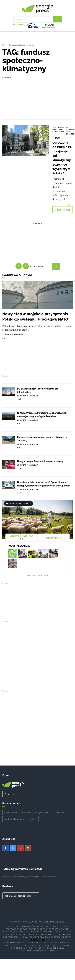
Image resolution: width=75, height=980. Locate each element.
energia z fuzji (41, 813)
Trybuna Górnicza (50, 877)
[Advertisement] (35, 96)
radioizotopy (11, 813)
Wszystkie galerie (38, 576)
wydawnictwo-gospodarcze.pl (25, 877)
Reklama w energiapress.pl (20, 896)
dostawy (26, 813)
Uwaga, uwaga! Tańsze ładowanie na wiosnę (40, 462)
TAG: (55, 127)
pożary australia (61, 813)
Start (4, 45)
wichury (33, 819)
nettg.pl (5, 877)
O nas (9, 794)
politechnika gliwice (14, 819)
